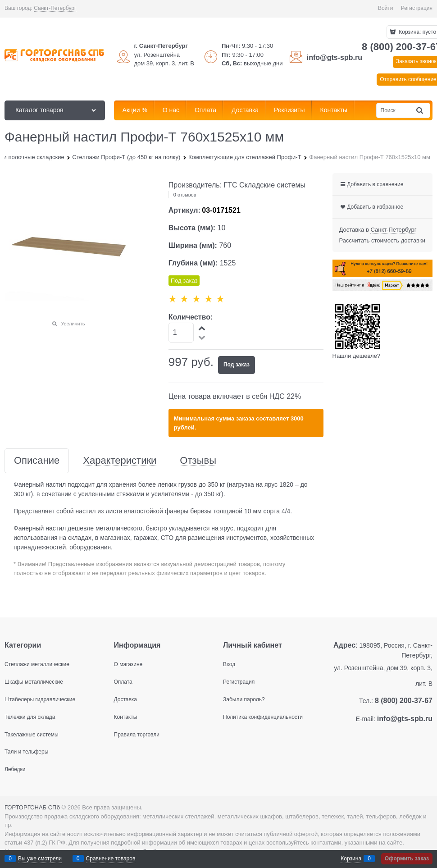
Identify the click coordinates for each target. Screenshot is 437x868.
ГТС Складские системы (265, 185)
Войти (386, 8)
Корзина (351, 859)
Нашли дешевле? (357, 356)
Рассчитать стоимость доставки (382, 240)
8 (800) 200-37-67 (404, 701)
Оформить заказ (407, 859)
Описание (37, 461)
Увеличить (73, 324)
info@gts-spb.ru (335, 57)
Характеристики (120, 461)
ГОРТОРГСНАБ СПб (32, 807)
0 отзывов (185, 195)
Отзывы (198, 461)
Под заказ (237, 365)
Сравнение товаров (111, 859)
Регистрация (417, 8)
